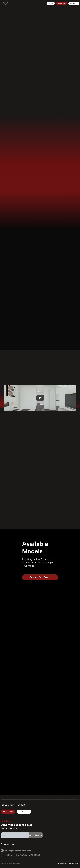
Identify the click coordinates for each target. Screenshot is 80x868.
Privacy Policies (62, 863)
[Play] (40, 398)
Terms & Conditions (72, 863)
